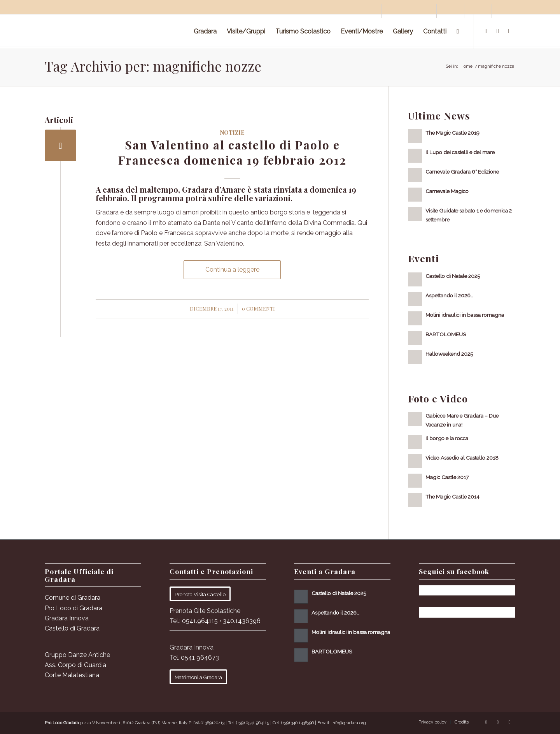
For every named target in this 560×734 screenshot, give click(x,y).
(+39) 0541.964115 (253, 723)
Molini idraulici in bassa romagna (465, 315)
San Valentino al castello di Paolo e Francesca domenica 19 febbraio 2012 (232, 152)
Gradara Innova (67, 618)
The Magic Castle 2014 (452, 497)
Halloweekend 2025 (449, 354)
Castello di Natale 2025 (453, 276)
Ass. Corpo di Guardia (75, 665)
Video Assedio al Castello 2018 (462, 458)
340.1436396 (242, 621)
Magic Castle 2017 (447, 477)
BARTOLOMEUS (446, 334)
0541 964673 (200, 658)
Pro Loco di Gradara (73, 608)
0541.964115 (200, 621)
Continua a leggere (232, 270)
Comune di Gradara (73, 598)
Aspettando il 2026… (449, 295)
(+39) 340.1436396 (297, 723)
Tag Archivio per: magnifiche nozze (153, 66)
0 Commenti (258, 308)
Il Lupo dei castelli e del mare (460, 152)
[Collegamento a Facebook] (486, 31)
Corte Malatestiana (72, 675)
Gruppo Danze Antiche (77, 655)
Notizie (232, 132)
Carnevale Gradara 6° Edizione (462, 172)
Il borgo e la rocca (447, 438)
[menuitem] (368, 11)
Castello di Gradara (72, 628)
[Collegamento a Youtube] (509, 31)
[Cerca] (458, 32)
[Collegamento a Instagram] (498, 31)
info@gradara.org (349, 723)
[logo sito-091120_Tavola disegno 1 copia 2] (103, 32)
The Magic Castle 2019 (452, 133)
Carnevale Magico (447, 191)
